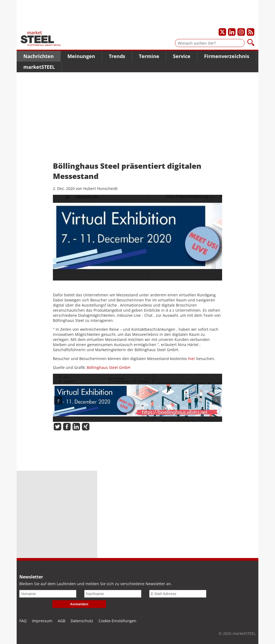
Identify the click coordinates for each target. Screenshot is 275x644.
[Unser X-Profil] (222, 32)
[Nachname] (113, 594)
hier (192, 359)
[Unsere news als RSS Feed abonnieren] (251, 32)
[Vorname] (48, 594)
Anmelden (79, 604)
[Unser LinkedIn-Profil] (232, 32)
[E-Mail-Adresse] (178, 594)
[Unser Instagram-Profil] (241, 32)
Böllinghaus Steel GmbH (108, 367)
